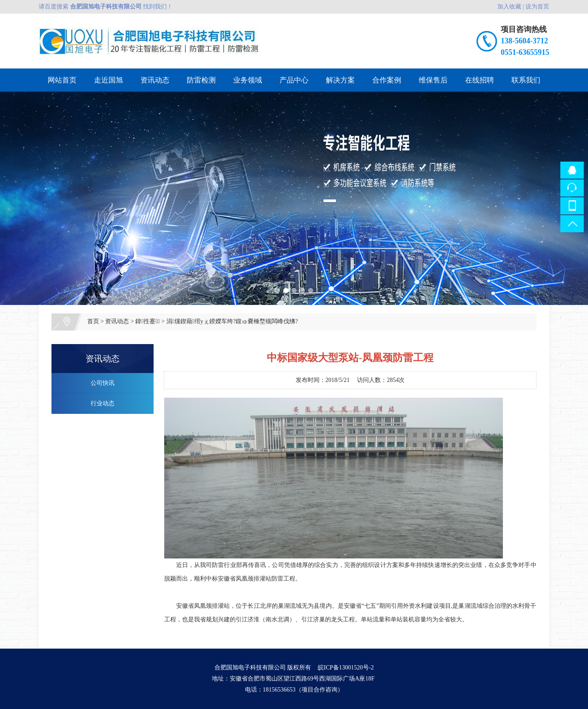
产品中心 (294, 80)
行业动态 (103, 403)
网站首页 (62, 80)
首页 (93, 321)
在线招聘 (480, 80)
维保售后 (433, 80)
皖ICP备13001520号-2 (346, 668)
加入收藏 (509, 7)
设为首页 (537, 7)
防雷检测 (201, 80)
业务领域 (248, 80)
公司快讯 (103, 383)
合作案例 (387, 80)
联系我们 (526, 80)
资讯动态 (155, 80)
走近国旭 (108, 80)
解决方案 (340, 80)
